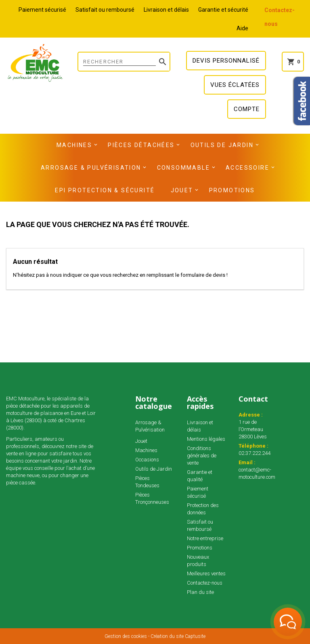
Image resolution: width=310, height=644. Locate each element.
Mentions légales (206, 439)
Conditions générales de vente (202, 456)
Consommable (183, 168)
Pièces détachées (141, 145)
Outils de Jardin (222, 145)
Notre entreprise (205, 538)
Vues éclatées (235, 85)
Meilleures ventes (206, 573)
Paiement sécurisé (42, 10)
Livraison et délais (166, 10)
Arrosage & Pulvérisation (91, 168)
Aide (242, 28)
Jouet (182, 190)
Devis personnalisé (226, 61)
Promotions (232, 190)
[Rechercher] (124, 62)
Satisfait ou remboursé (105, 10)
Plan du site (200, 592)
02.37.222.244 (254, 453)
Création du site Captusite (178, 636)
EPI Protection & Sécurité (105, 190)
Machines (74, 145)
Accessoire (247, 168)
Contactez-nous (205, 583)
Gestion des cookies (126, 636)
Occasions (147, 460)
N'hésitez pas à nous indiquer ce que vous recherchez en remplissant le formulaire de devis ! (120, 275)
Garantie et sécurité (223, 10)
